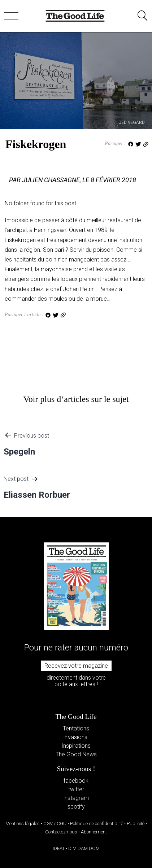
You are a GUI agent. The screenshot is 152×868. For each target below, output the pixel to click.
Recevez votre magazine (76, 666)
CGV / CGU (55, 824)
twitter (76, 789)
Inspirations (76, 746)
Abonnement (94, 832)
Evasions (76, 737)
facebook (76, 781)
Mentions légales (23, 824)
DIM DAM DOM (84, 848)
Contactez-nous (61, 832)
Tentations (76, 728)
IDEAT (59, 848)
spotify (76, 807)
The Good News (76, 754)
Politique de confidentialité (97, 824)
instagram (76, 798)
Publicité (136, 824)
